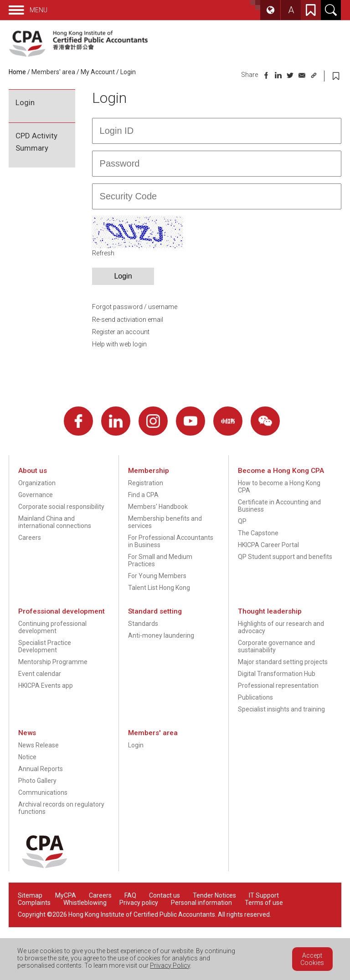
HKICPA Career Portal (268, 545)
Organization (37, 483)
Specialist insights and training (281, 709)
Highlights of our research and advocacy (281, 627)
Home (17, 72)
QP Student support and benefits (285, 557)
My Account (98, 72)
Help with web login (119, 344)
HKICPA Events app (46, 685)
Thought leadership (270, 611)
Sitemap (30, 895)
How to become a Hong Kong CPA (279, 487)
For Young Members (157, 576)
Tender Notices (214, 895)
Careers (30, 538)
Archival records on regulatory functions (61, 808)
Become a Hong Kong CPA (281, 471)
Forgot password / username (135, 307)
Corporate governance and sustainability (276, 646)
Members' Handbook (158, 507)
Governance (36, 495)
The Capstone (258, 533)
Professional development (62, 611)
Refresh (103, 253)
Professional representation (278, 685)
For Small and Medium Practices (160, 560)
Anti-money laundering (161, 635)
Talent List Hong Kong (159, 588)
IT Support (264, 895)
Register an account (121, 332)
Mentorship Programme (53, 662)
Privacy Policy (170, 965)
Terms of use (264, 903)
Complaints (34, 903)
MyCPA (66, 895)
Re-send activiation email (128, 320)
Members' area (53, 72)
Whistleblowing (85, 903)
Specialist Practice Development (45, 646)
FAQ (130, 895)
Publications (255, 697)
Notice (27, 757)
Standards (143, 624)
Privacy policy (139, 903)
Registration (146, 483)
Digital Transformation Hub (277, 674)
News (27, 733)
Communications (43, 792)
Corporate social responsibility (61, 507)
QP (242, 521)
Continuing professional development (52, 627)
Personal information (201, 903)
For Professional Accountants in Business (171, 541)
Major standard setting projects (283, 662)
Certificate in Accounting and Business (279, 506)
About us (33, 471)
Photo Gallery (37, 781)
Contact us (165, 895)
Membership (149, 471)
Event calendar (40, 674)
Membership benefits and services (165, 522)
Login (128, 72)
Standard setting (155, 611)
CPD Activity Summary (36, 142)
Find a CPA (143, 495)
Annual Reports (41, 769)
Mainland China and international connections (55, 522)
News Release (39, 745)
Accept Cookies (312, 959)
